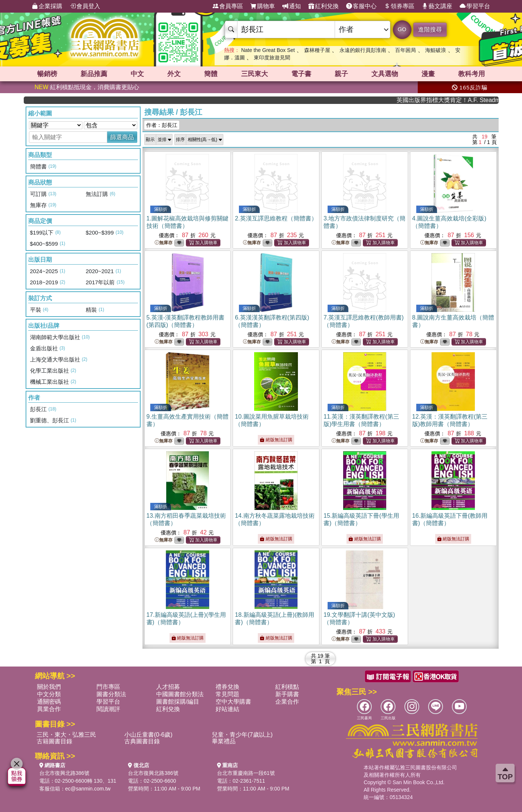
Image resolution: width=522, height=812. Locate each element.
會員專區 (228, 6)
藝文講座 (437, 6)
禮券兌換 (227, 687)
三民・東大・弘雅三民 (66, 735)
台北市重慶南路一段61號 (246, 773)
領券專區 (399, 6)
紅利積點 (287, 687)
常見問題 (227, 694)
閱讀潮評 (108, 709)
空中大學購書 (233, 702)
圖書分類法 (111, 694)
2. (276, 218)
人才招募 (168, 687)
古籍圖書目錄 (55, 741)
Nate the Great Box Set (268, 50)
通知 (292, 6)
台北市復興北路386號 (64, 773)
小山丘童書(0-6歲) (148, 735)
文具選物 (385, 74)
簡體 (211, 74)
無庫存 (164, 243)
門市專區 (108, 687)
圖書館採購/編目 (178, 702)
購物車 (263, 6)
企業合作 (287, 702)
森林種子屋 (317, 50)
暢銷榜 (47, 74)
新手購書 (287, 694)
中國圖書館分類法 (180, 694)
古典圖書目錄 (142, 741)
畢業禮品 (224, 741)
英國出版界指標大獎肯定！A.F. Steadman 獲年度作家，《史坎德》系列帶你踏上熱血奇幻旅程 (457, 100)
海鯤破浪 (436, 50)
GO (402, 29)
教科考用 (472, 74)
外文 (174, 74)
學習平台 (475, 6)
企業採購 (47, 6)
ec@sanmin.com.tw (88, 789)
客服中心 (361, 6)
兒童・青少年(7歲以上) (242, 735)
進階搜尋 (430, 30)
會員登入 (85, 6)
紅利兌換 (324, 6)
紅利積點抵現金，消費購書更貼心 (87, 87)
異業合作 (49, 709)
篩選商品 (122, 137)
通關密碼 (49, 702)
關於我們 (49, 687)
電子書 (301, 74)
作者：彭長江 (162, 125)
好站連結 (227, 709)
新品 (94, 74)
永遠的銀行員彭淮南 (363, 50)
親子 (341, 74)
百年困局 (406, 50)
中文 (137, 74)
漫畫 (428, 74)
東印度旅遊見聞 (272, 58)
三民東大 (255, 74)
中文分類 (49, 694)
